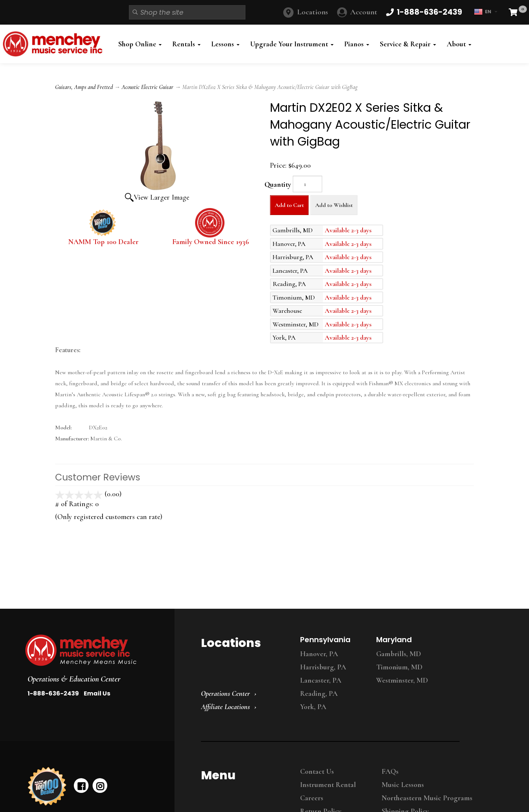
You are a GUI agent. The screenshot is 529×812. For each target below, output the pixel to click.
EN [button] (485, 12)
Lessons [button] (225, 44)
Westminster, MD (402, 680)
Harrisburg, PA (323, 667)
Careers (312, 798)
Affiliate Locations (225, 707)
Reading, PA (319, 694)
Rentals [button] (186, 44)
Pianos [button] (357, 44)
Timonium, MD (399, 667)
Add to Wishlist (334, 205)
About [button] (459, 44)
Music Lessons (403, 785)
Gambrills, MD (399, 654)
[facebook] (81, 786)
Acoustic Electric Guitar (147, 87)
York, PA (313, 707)
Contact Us (317, 772)
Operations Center (225, 694)
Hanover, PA (319, 654)
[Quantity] (307, 184)
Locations (313, 12)
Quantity (278, 185)
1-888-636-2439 (53, 693)
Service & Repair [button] (408, 44)
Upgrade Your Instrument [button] (292, 44)
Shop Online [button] (140, 44)
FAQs (390, 772)
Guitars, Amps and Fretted (84, 87)
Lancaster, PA (321, 680)
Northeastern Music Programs (427, 798)
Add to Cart (289, 205)
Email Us (97, 693)
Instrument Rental (328, 785)
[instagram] (100, 786)
